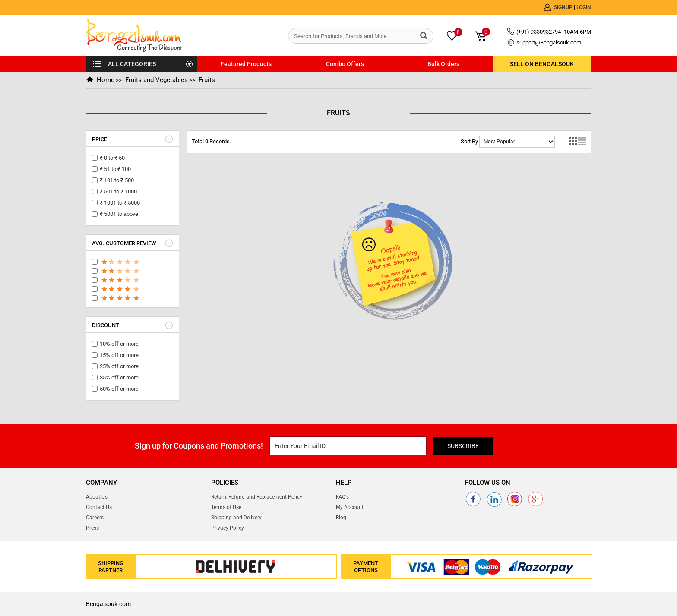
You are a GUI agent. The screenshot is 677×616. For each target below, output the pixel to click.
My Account (350, 507)
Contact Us (99, 507)
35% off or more (119, 377)
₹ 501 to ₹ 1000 (118, 191)
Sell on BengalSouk (542, 64)
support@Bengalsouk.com (549, 43)
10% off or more (119, 344)
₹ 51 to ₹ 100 (115, 169)
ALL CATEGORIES (132, 64)
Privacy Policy (228, 528)
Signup (564, 7)
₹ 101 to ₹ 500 (117, 180)
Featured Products (246, 64)
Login (584, 7)
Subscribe (463, 446)
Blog (341, 518)
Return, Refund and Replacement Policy (257, 497)
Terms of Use (226, 507)
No (517, 142)
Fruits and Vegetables (157, 80)
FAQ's (342, 497)
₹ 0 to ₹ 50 (112, 158)
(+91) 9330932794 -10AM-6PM (554, 32)
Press (92, 528)
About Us (97, 497)
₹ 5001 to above (119, 214)
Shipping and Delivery (236, 518)
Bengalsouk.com (108, 604)
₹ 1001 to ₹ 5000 (120, 203)
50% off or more (119, 389)
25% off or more (119, 366)
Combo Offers (345, 64)
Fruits (207, 80)
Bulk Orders (443, 64)
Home (106, 80)
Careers (95, 518)
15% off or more (119, 355)
